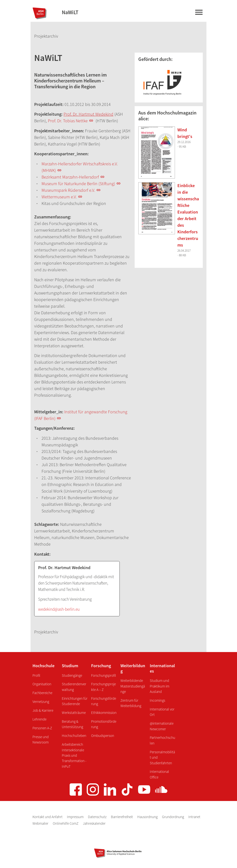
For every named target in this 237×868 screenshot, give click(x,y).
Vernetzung (41, 702)
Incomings (157, 700)
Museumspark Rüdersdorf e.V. (68, 190)
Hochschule (43, 666)
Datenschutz (98, 817)
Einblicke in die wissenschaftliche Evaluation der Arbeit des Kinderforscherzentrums (188, 215)
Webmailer (41, 823)
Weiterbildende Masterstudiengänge (133, 686)
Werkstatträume (74, 713)
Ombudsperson (103, 736)
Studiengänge (72, 675)
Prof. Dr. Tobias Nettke (68, 121)
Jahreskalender (94, 823)
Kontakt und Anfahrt (48, 817)
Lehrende (39, 719)
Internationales (162, 668)
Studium (70, 666)
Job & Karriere (43, 710)
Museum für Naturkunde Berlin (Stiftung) (78, 184)
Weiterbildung (133, 668)
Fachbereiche (42, 693)
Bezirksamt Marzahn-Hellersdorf (70, 177)
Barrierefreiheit (122, 817)
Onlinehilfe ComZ (66, 823)
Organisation (42, 684)
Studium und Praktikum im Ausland (160, 686)
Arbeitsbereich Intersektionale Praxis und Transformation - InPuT (74, 755)
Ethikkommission (104, 713)
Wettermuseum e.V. (59, 197)
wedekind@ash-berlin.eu (59, 609)
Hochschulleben (74, 736)
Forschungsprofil (104, 675)
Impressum (76, 817)
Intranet (194, 817)
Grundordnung (173, 817)
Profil (36, 675)
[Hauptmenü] (199, 13)
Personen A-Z (42, 728)
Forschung (101, 666)
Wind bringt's (185, 133)
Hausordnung (148, 817)
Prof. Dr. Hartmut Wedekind (88, 114)
